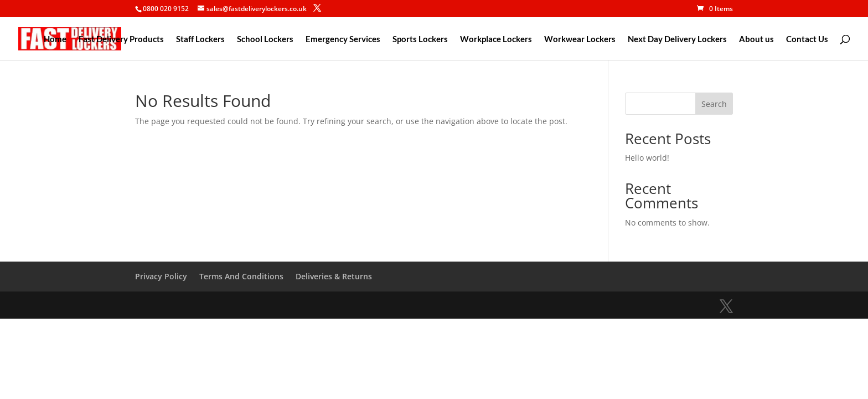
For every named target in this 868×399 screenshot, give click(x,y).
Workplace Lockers (496, 39)
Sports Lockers (420, 39)
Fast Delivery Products (121, 39)
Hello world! (647, 158)
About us (756, 39)
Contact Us (807, 39)
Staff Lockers (200, 39)
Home (55, 39)
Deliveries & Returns (334, 276)
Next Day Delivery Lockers (677, 39)
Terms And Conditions (241, 276)
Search (714, 104)
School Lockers (265, 39)
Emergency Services (343, 39)
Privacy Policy (161, 276)
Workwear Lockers (580, 39)
